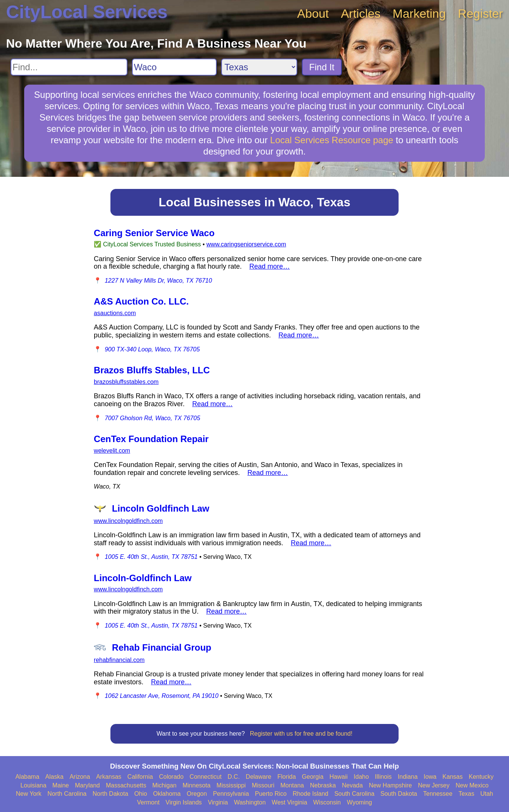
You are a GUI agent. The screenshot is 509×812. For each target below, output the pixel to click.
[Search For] (69, 67)
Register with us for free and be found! (301, 734)
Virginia (218, 802)
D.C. (234, 777)
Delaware (259, 777)
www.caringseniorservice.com (246, 244)
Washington (250, 802)
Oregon (197, 794)
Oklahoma (167, 794)
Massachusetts (126, 785)
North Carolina (67, 794)
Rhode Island (310, 794)
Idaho (361, 777)
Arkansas (109, 777)
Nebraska (323, 785)
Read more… (269, 266)
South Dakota (399, 794)
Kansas (452, 777)
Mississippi (231, 785)
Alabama (27, 777)
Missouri (263, 785)
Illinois (383, 777)
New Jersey (434, 785)
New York (29, 794)
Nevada (352, 785)
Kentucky (481, 777)
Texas (466, 794)
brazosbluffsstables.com (126, 382)
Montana (292, 785)
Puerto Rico (271, 794)
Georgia (313, 777)
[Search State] (259, 67)
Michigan (164, 785)
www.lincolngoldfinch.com (128, 521)
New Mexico (472, 785)
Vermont (148, 802)
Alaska (54, 777)
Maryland (87, 785)
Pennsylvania (231, 794)
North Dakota (110, 794)
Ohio (141, 794)
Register (480, 14)
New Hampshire (390, 785)
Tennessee (438, 794)
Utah (487, 794)
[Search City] (174, 67)
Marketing (419, 14)
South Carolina (354, 794)
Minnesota (197, 785)
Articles (361, 14)
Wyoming (359, 802)
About (313, 14)
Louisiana (33, 785)
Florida (286, 777)
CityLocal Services (87, 12)
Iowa (430, 777)
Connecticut (206, 777)
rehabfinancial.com (119, 660)
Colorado (171, 777)
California (140, 777)
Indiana (408, 777)
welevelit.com (112, 451)
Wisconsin (327, 802)
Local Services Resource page (332, 140)
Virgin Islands (184, 802)
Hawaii (338, 777)
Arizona (80, 777)
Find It (322, 67)
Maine (61, 785)
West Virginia (290, 802)
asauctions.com (115, 313)
